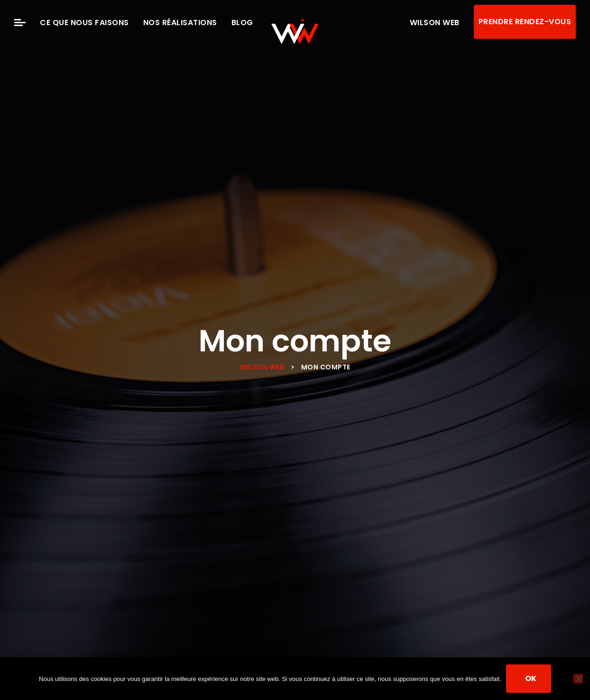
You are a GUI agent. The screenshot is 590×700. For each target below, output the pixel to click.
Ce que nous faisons (84, 23)
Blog (242, 23)
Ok (531, 678)
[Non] (578, 679)
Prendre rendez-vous (525, 22)
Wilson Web (435, 23)
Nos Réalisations (180, 23)
